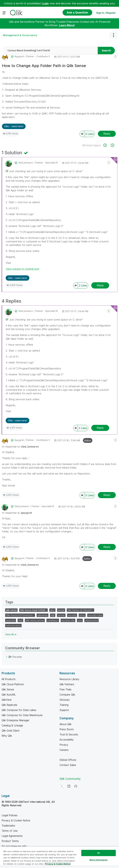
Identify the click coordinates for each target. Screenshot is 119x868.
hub (20, 620)
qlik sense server (35, 620)
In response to (20, 447)
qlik (53, 615)
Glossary (65, 700)
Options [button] (113, 35)
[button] (115, 56)
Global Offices (68, 760)
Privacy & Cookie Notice (16, 820)
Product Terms (10, 841)
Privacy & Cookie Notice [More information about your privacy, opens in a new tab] (58, 864)
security (72, 615)
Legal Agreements (12, 836)
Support (64, 710)
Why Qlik (7, 736)
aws (80, 620)
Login (45, 3)
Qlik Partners (67, 684)
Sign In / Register (106, 13)
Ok (99, 853)
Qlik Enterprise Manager (15, 720)
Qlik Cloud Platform (13, 684)
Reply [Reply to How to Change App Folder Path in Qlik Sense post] (107, 134)
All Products (9, 679)
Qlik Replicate (9, 705)
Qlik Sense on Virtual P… (80, 610)
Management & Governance (20, 35)
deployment (92, 620)
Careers (64, 750)
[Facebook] (76, 786)
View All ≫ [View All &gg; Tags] (11, 634)
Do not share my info (15, 846)
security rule (68, 620)
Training (64, 705)
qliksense (42, 615)
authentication (13, 626)
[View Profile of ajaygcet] (19, 56)
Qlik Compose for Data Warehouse (22, 715)
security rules (95, 615)
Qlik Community (70, 779)
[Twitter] (62, 786)
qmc (52, 610)
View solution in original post (22, 269)
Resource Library (69, 679)
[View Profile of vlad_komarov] (26, 163)
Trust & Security (69, 734)
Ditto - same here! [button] (14, 126)
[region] (59, 857)
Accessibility (67, 740)
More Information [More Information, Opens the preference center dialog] (99, 860)
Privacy (64, 745)
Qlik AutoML (9, 695)
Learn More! (67, 25)
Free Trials (65, 689)
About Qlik (65, 724)
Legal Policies (10, 815)
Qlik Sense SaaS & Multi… (33, 610)
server (61, 615)
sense (61, 610)
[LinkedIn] (69, 786)
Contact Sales (68, 765)
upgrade (11, 620)
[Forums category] (7, 657)
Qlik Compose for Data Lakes (19, 710)
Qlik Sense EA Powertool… (20, 615)
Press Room (67, 729)
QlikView (7, 700)
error (82, 615)
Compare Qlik (67, 695)
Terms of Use (10, 831)
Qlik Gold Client (10, 731)
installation (53, 620)
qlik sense (11, 610)
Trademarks (8, 826)
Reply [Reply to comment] (100, 285)
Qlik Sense (8, 689)
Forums (17, 657)
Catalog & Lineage (12, 725)
